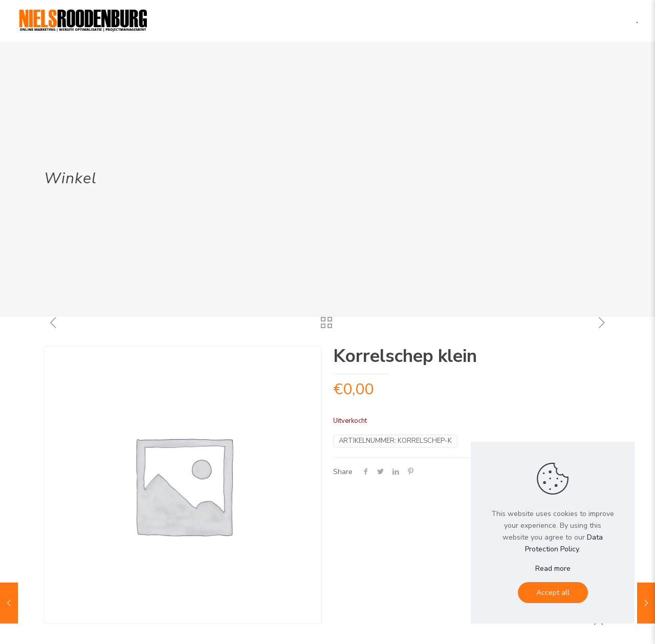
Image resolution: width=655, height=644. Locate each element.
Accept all (553, 593)
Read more (553, 568)
